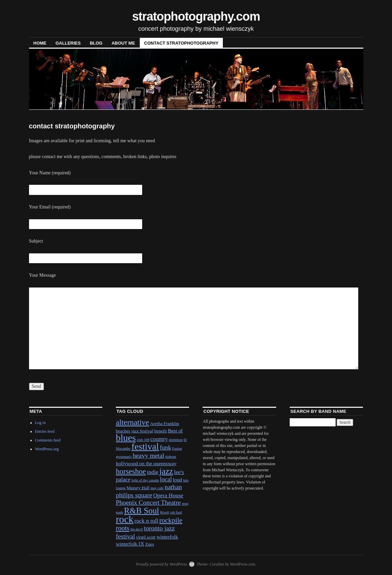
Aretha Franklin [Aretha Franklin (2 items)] (165, 423)
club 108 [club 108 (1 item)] (143, 440)
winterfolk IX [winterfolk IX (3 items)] (130, 544)
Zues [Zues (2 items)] (150, 544)
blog (96, 43)
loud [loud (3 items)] (177, 480)
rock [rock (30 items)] (125, 519)
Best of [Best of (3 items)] (175, 431)
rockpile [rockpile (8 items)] (171, 520)
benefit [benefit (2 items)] (161, 431)
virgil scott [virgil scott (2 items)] (146, 537)
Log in (41, 423)
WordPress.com (242, 564)
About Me (123, 43)
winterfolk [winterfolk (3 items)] (167, 537)
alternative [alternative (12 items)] (133, 422)
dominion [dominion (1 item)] (176, 440)
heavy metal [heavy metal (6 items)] (149, 456)
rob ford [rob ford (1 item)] (176, 512)
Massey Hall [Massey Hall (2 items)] (138, 488)
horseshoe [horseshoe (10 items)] (131, 471)
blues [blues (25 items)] (126, 438)
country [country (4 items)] (159, 439)
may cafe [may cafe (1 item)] (157, 488)
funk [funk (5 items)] (165, 448)
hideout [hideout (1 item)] (171, 457)
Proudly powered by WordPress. (162, 564)
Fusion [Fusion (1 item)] (177, 448)
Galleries (68, 43)
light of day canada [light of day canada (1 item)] (145, 480)
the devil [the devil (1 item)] (137, 529)
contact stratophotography (181, 43)
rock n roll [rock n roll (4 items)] (146, 521)
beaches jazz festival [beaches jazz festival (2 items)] (135, 431)
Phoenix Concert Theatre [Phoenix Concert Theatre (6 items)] (148, 503)
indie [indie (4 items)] (153, 472)
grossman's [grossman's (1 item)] (124, 457)
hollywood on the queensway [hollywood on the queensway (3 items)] (146, 463)
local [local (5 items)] (166, 479)
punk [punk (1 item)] (119, 512)
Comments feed (48, 440)
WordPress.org (47, 449)
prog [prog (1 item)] (185, 504)
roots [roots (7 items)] (123, 528)
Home (40, 43)
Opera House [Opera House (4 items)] (168, 495)
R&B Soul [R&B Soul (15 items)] (141, 511)
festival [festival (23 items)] (145, 446)
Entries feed (45, 431)
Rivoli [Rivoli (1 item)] (165, 512)
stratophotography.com (196, 16)
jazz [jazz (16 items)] (166, 471)
